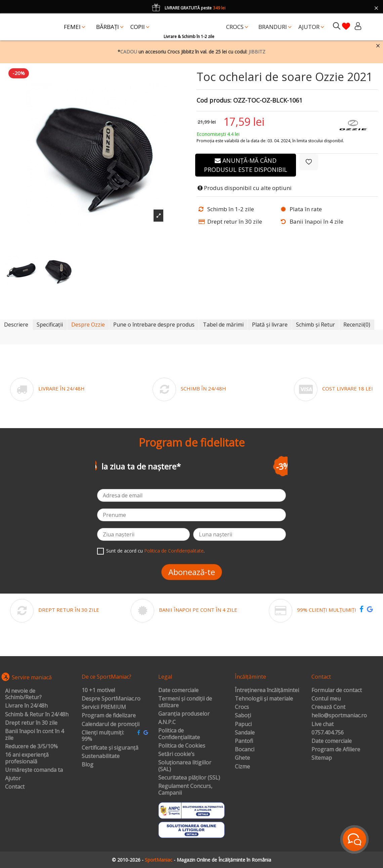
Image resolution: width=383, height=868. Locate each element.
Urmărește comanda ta (34, 770)
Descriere (16, 325)
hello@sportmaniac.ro (339, 716)
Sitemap (322, 758)
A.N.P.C (167, 722)
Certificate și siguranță (110, 748)
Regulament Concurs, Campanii (185, 789)
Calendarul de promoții (111, 724)
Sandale (245, 733)
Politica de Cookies (182, 746)
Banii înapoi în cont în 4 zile (34, 735)
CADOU (129, 52)
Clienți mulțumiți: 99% (103, 736)
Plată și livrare (270, 325)
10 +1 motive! (98, 690)
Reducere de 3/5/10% (31, 747)
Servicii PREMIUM (104, 707)
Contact (15, 787)
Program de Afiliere (336, 750)
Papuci (243, 724)
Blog (88, 765)
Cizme (242, 767)
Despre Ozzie (88, 325)
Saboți (243, 716)
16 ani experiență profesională (27, 758)
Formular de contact (337, 690)
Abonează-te (192, 572)
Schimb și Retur (315, 325)
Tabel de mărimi (223, 325)
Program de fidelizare (109, 716)
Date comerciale (178, 690)
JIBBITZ (257, 52)
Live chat (323, 724)
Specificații (50, 325)
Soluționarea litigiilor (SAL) (185, 766)
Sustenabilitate (101, 756)
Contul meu (326, 699)
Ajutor (13, 779)
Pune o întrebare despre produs (154, 325)
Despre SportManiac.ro (111, 699)
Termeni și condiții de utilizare (185, 702)
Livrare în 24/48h (26, 706)
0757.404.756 (328, 733)
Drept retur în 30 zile (31, 723)
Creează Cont (328, 707)
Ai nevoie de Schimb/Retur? (23, 694)
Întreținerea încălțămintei (267, 690)
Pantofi (244, 741)
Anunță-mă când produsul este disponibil (246, 165)
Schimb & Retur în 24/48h (37, 715)
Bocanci (245, 750)
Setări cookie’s (176, 754)
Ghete (242, 758)
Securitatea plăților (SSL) (189, 778)
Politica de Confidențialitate (174, 551)
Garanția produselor (184, 714)
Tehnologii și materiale (264, 699)
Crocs (242, 707)
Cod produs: (214, 101)
